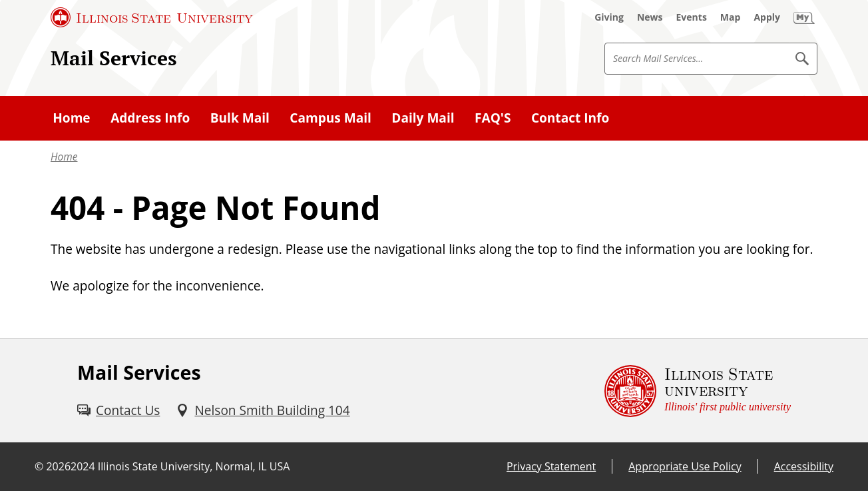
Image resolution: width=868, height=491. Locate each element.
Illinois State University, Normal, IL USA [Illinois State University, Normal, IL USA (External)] (194, 466)
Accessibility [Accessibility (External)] (804, 466)
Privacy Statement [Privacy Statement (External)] (551, 466)
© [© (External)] (39, 466)
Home (64, 157)
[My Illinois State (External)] (804, 17)
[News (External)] (650, 17)
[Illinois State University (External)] (152, 17)
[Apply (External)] (767, 17)
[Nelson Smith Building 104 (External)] (263, 411)
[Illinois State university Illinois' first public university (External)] (698, 390)
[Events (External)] (692, 17)
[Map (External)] (731, 17)
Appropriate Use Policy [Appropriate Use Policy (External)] (685, 466)
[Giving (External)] (609, 17)
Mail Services (114, 58)
